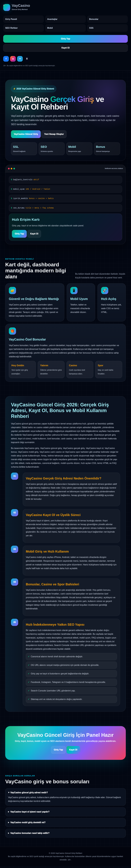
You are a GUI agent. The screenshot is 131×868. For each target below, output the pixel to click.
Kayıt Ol (65, 48)
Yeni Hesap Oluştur (54, 134)
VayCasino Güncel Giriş (26, 134)
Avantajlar (52, 19)
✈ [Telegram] (20, 59)
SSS (91, 28)
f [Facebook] (6, 59)
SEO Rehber (11, 28)
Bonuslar (94, 19)
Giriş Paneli (11, 19)
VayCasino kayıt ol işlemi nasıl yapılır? (30, 812)
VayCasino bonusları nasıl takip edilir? (30, 833)
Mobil (50, 28)
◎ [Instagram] (13, 59)
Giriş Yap (65, 39)
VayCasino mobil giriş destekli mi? (28, 822)
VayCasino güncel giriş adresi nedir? (29, 793)
